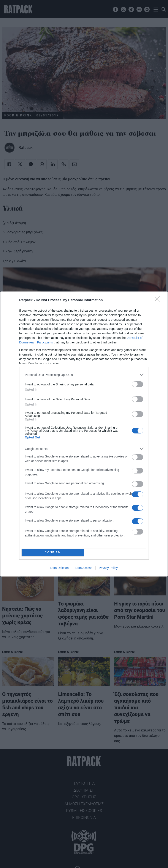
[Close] (159, 300)
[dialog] (84, 434)
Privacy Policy (108, 568)
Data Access (84, 568)
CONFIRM (53, 553)
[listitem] (84, 375)
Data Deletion (59, 568)
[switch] (138, 384)
